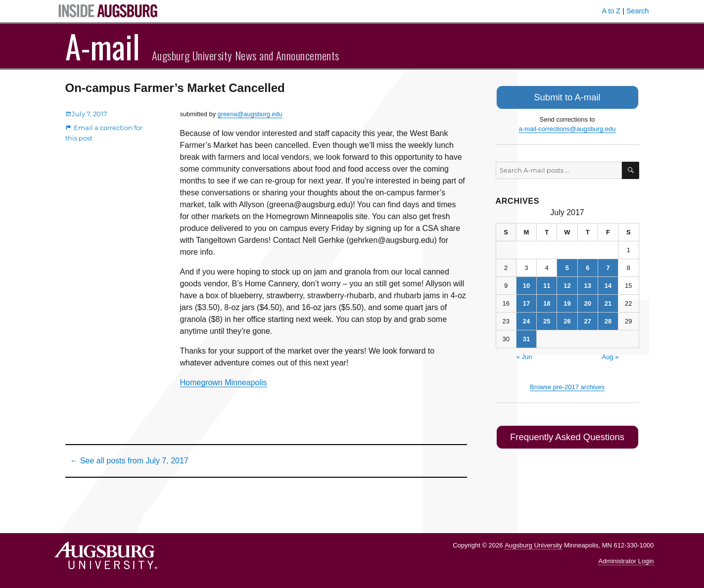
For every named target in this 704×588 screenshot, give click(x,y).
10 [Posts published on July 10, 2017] (526, 284)
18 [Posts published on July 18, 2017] (547, 301)
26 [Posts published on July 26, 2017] (567, 319)
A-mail (103, 46)
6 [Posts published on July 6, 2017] (587, 266)
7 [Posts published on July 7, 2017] (608, 266)
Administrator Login (626, 561)
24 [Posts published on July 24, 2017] (526, 319)
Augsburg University (533, 545)
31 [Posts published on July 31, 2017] (526, 337)
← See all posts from (129, 461)
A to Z (611, 11)
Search (638, 11)
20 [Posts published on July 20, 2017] (588, 301)
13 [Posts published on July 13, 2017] (588, 284)
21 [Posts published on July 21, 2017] (608, 301)
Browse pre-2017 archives (567, 385)
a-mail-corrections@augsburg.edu (567, 127)
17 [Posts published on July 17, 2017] (526, 301)
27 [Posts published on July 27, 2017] (588, 319)
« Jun (524, 355)
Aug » (610, 355)
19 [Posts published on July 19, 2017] (567, 301)
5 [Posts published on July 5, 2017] (567, 266)
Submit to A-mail (567, 96)
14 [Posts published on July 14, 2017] (608, 284)
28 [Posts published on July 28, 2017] (608, 319)
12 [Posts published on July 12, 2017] (567, 284)
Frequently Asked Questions (567, 434)
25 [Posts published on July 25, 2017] (547, 319)
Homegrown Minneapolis (224, 383)
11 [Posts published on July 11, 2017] (547, 284)
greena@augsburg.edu (250, 114)
